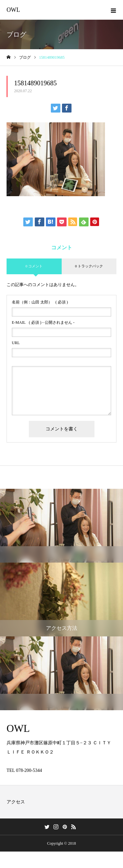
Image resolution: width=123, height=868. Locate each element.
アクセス (16, 802)
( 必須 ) (40, 302)
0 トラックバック (89, 266)
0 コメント (34, 266)
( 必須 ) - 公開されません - (43, 322)
